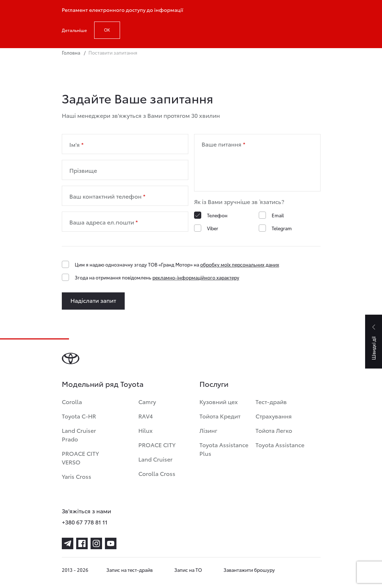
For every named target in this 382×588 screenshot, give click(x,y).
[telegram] (68, 543)
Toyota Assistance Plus (224, 449)
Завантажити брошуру (249, 570)
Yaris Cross (77, 476)
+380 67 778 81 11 (85, 522)
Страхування (274, 416)
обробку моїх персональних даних (240, 264)
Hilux (146, 430)
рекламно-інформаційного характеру (196, 277)
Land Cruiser (155, 459)
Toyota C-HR (79, 416)
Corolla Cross (157, 473)
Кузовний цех (219, 401)
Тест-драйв (271, 401)
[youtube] (111, 543)
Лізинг (208, 430)
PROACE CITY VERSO (80, 457)
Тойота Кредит (220, 416)
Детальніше (74, 30)
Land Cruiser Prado (79, 434)
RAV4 (146, 416)
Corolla (72, 401)
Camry (147, 401)
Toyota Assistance (280, 445)
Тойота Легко (274, 430)
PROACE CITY (157, 445)
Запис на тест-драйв (130, 570)
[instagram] (96, 543)
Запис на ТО (188, 570)
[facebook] (82, 543)
